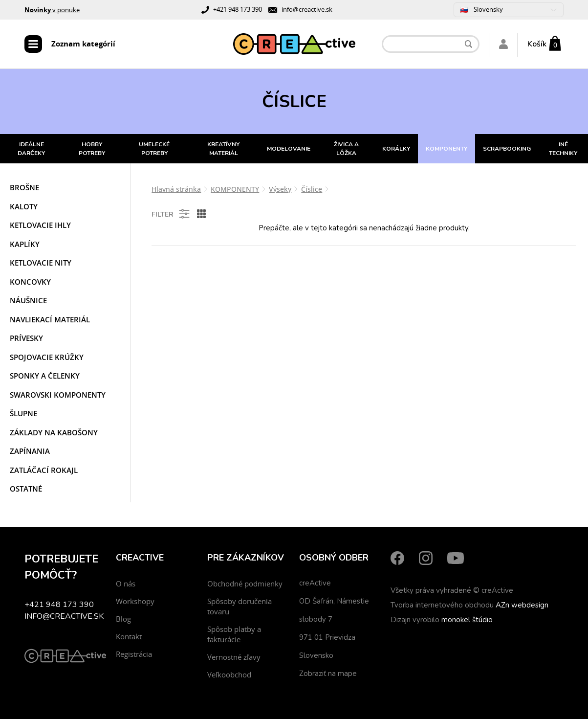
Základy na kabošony (54, 432)
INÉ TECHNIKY (563, 149)
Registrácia (134, 654)
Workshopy (135, 601)
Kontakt (129, 636)
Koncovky (30, 282)
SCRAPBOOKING (507, 149)
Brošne (24, 187)
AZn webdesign (522, 605)
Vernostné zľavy (234, 657)
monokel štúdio (467, 620)
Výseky (280, 189)
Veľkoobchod (229, 674)
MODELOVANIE (289, 149)
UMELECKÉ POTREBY (154, 149)
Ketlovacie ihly (40, 225)
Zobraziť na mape (328, 674)
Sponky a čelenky (45, 376)
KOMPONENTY (446, 149)
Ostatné (26, 489)
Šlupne (23, 413)
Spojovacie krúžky (47, 357)
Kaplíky (25, 244)
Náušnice (28, 300)
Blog (123, 619)
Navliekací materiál (50, 319)
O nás (126, 584)
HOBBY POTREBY (92, 149)
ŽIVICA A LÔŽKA (346, 149)
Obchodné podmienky (245, 584)
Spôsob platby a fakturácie (234, 634)
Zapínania (30, 451)
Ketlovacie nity (41, 263)
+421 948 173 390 (238, 9)
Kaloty (24, 206)
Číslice (312, 189)
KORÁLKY (396, 149)
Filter (171, 214)
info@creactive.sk (307, 9)
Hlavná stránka (176, 189)
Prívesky (26, 338)
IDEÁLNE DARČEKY (31, 149)
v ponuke (52, 10)
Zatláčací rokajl (44, 470)
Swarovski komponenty (58, 395)
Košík (537, 44)
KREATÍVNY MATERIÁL (223, 149)
